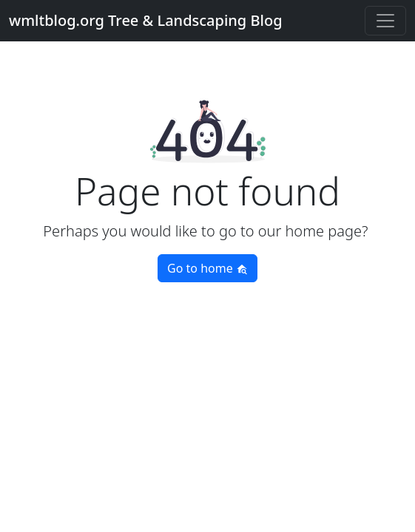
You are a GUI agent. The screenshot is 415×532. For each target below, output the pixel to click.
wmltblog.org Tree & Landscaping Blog (146, 20)
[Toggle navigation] (385, 21)
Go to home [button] (207, 268)
